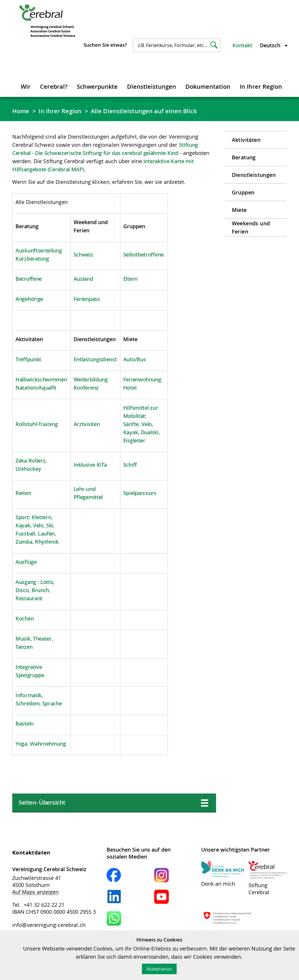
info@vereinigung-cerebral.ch (49, 925)
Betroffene (29, 279)
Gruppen (243, 192)
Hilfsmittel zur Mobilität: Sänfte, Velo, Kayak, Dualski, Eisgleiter (142, 424)
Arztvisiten (87, 424)
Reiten (23, 493)
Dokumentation (208, 87)
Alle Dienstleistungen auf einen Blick (144, 111)
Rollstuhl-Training (37, 424)
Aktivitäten (246, 140)
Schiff (130, 465)
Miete (239, 210)
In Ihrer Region (261, 87)
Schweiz (83, 254)
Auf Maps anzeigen (35, 892)
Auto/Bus (135, 359)
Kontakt (242, 45)
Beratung (244, 157)
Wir (26, 87)
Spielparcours (140, 493)
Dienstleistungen (152, 87)
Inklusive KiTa (90, 465)
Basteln (25, 723)
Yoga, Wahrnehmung (41, 744)
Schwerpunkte (97, 87)
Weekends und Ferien (251, 227)
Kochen (25, 618)
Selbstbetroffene (144, 254)
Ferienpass (87, 299)
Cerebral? (54, 87)
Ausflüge (26, 562)
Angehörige (29, 299)
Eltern (130, 279)
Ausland (83, 279)
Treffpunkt (28, 359)
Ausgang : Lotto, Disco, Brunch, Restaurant (35, 590)
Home (21, 111)
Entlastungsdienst (95, 359)
